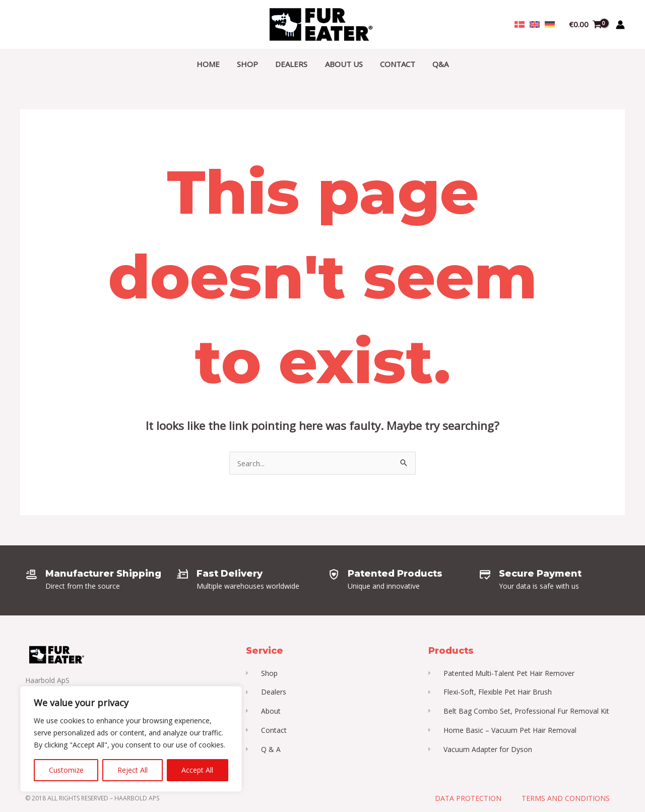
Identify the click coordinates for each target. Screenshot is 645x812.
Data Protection (468, 799)
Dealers (293, 64)
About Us (343, 64)
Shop (251, 64)
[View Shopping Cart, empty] (585, 24)
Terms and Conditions (566, 799)
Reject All (133, 770)
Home (214, 64)
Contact (395, 64)
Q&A (435, 64)
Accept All (197, 770)
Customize (66, 770)
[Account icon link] (620, 25)
